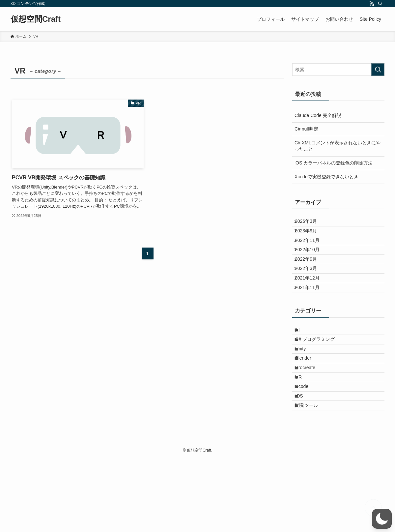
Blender (308, 407)
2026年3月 (310, 223)
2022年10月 (311, 265)
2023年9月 (310, 237)
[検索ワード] (338, 70)
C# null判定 (306, 129)
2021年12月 (311, 306)
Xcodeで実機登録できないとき (326, 177)
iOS (304, 462)
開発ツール (312, 476)
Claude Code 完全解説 (318, 115)
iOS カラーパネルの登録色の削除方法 (334, 163)
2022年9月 (310, 278)
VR (304, 435)
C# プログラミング (320, 380)
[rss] (372, 4)
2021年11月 (311, 319)
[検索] (380, 4)
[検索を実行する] (378, 70)
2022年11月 (311, 251)
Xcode (307, 449)
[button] (382, 519)
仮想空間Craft (36, 19)
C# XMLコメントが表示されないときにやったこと (338, 146)
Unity (306, 394)
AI (303, 366)
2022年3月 (310, 292)
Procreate (310, 421)
